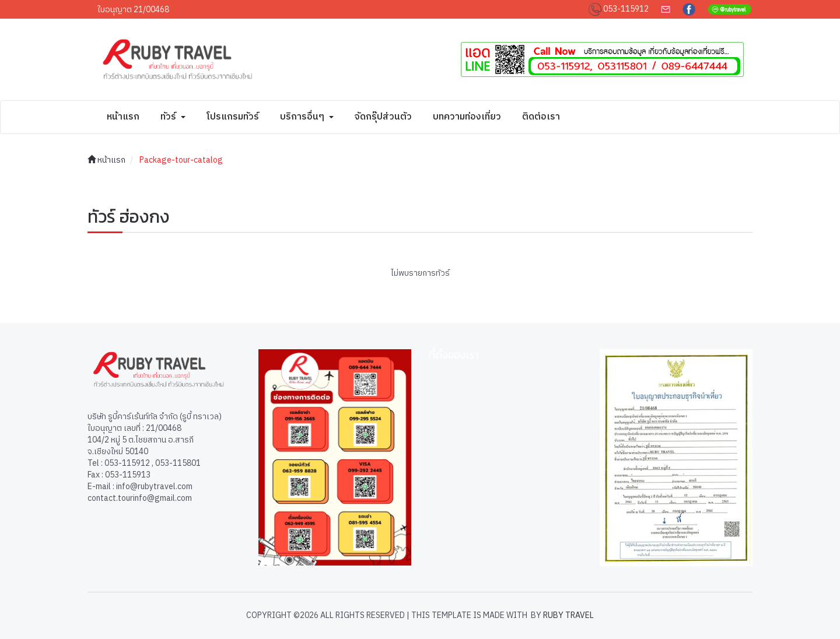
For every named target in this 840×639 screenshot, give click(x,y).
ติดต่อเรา (541, 117)
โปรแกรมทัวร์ (233, 117)
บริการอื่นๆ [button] (307, 117)
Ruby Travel (568, 615)
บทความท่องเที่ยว (467, 117)
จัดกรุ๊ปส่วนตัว (383, 117)
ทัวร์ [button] (173, 117)
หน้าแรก (123, 117)
